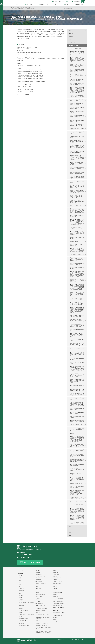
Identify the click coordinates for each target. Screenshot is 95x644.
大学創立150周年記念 (22, 620)
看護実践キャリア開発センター (42, 626)
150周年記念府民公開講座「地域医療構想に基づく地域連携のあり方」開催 (77, 228)
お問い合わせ (77, 2)
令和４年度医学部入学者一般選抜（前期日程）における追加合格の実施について (77, 177)
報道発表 (71, 36)
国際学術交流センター (22, 599)
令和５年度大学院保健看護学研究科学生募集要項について (77, 264)
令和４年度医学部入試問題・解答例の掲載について (77, 216)
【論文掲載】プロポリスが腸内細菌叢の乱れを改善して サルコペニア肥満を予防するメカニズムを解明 (77, 354)
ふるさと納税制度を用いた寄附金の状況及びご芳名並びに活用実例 (26, 615)
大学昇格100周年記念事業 (23, 619)
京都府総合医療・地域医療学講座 (59, 603)
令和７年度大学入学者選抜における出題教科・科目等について (77, 125)
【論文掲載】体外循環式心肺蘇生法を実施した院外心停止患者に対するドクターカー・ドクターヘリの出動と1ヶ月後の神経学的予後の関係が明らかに (77, 511)
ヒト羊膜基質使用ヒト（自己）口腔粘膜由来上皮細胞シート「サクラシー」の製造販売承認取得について (77, 147)
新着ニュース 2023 (73, 527)
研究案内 (37, 591)
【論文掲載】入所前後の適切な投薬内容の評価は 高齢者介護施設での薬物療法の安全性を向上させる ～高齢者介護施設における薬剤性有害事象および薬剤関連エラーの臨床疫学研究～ (77, 310)
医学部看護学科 (39, 581)
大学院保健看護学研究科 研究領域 (59, 614)
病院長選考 (21, 612)
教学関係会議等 (21, 624)
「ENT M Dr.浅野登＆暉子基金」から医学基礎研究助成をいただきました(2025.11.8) (44, 632)
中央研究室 (38, 598)
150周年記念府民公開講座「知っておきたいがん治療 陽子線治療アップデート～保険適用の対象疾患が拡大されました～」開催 (77, 321)
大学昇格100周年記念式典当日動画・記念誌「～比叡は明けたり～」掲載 (77, 142)
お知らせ (71, 33)
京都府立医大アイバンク (40, 616)
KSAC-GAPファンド (40, 630)
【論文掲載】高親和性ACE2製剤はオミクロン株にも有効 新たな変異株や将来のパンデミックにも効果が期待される (77, 233)
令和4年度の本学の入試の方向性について (77, 137)
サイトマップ (71, 640)
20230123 (72, 434)
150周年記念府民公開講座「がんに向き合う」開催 (77, 255)
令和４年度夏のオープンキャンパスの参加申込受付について (77, 316)
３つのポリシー (21, 588)
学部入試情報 (56, 573)
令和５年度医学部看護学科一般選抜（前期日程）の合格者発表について (77, 133)
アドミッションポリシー (58, 581)
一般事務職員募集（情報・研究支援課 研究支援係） (77, 487)
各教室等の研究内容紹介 (40, 595)
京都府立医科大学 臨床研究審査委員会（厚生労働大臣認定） (44, 618)
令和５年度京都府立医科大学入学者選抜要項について (77, 121)
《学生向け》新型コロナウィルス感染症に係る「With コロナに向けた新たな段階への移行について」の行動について (77, 381)
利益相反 (55, 595)
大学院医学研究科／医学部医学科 (59, 612)
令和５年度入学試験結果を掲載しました (77, 505)
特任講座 (55, 618)
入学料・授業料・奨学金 (58, 578)
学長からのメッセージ (22, 587)
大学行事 (20, 575)
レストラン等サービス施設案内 (24, 622)
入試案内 (55, 571)
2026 (70, 536)
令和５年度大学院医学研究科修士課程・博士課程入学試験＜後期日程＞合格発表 (77, 456)
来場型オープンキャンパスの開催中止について (77, 112)
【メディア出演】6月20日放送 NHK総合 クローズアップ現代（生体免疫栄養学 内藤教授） (77, 304)
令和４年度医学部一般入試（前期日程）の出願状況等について (77, 100)
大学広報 (20, 597)
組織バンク (38, 612)
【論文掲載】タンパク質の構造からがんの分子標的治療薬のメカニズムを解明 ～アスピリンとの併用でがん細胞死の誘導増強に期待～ (77, 250)
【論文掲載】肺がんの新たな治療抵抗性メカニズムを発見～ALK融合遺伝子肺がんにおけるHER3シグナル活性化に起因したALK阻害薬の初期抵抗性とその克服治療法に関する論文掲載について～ (77, 90)
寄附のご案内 (21, 607)
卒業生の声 (55, 589)
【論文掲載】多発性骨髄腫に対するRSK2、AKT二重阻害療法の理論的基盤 (77, 182)
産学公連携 (55, 591)
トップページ (20, 571)
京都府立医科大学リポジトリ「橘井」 (43, 614)
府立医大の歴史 (21, 590)
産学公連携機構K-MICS (58, 593)
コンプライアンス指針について (24, 611)
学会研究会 (21, 579)
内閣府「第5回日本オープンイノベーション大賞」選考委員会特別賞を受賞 (77, 469)
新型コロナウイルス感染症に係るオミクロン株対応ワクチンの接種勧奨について (77, 399)
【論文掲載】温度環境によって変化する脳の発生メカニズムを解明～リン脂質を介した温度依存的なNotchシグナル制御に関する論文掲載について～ (77, 53)
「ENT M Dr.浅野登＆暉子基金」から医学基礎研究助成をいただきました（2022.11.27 (77, 394)
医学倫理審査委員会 (40, 603)
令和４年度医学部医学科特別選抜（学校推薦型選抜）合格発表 (77, 152)
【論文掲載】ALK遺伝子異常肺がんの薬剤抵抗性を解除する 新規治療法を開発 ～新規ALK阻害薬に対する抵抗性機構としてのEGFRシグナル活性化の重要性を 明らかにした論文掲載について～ (77, 439)
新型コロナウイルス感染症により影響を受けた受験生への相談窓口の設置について (77, 96)
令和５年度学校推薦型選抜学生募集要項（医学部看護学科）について (77, 116)
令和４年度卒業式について (75, 48)
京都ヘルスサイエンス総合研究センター (43, 607)
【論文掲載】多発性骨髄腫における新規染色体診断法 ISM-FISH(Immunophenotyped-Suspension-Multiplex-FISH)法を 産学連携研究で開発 (77, 492)
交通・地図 (77, 640)
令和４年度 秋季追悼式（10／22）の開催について (77, 363)
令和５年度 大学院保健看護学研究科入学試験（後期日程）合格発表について (77, 451)
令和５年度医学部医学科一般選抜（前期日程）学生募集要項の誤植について (77, 523)
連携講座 (55, 600)
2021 (19, 582)
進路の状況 (55, 587)
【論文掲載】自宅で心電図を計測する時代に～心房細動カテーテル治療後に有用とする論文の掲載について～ (77, 479)
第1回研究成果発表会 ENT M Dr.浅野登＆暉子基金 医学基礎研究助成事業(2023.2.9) (77, 460)
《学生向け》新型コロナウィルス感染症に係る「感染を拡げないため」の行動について (77, 196)
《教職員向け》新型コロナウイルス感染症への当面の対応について (77, 498)
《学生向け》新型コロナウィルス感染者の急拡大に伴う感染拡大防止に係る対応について (77, 70)
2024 (70, 530)
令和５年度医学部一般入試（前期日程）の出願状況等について (77, 84)
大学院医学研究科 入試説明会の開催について (77, 268)
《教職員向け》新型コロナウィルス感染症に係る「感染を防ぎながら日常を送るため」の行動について (77, 294)
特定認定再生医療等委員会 (41, 611)
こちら (28, 94)
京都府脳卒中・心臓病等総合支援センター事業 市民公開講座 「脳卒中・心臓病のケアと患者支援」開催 (77, 429)
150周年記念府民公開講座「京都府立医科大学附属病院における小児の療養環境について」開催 (77, 326)
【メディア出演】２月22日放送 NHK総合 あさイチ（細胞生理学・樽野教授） (77, 164)
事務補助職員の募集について (76, 241)
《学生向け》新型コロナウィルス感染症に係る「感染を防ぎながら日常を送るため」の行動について (77, 299)
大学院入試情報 (56, 574)
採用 (70, 39)
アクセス (55, 2)
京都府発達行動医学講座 (58, 605)
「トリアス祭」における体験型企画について (77, 359)
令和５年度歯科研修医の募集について (77, 330)
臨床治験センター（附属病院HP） (42, 624)
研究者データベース (40, 587)
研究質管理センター (40, 620)
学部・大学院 (38, 571)
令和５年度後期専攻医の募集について (77, 386)
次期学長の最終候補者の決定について (77, 425)
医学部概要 (38, 578)
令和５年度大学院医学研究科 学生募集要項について (77, 108)
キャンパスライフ (39, 585)
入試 (70, 30)
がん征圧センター (39, 602)
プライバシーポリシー (62, 640)
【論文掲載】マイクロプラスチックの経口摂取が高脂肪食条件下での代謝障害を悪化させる (77, 474)
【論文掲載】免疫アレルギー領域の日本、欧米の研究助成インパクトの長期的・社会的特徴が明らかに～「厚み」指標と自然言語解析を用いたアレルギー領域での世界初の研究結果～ (77, 157)
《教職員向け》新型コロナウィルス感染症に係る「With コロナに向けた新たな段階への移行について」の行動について (77, 375)
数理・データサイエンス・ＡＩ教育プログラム (26, 603)
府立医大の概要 (21, 592)
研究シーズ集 (56, 596)
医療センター (38, 600)
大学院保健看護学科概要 (58, 616)
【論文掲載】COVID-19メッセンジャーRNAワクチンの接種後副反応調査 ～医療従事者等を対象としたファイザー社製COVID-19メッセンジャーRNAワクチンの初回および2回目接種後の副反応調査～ (77, 222)
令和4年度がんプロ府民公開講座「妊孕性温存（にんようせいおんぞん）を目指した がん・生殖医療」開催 (77, 446)
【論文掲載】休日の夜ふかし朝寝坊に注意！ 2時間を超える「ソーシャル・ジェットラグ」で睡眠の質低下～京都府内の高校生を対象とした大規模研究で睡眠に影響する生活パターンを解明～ (77, 274)
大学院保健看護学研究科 (40, 576)
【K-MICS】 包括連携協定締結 (59, 598)
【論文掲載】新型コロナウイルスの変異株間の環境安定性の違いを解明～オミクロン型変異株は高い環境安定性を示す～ (77, 259)
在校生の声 (55, 585)
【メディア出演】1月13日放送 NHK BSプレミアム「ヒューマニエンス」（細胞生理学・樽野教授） (77, 75)
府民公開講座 (21, 617)
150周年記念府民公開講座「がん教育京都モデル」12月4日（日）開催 (77, 390)
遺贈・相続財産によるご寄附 (24, 626)
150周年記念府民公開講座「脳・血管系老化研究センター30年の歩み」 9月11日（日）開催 (77, 344)
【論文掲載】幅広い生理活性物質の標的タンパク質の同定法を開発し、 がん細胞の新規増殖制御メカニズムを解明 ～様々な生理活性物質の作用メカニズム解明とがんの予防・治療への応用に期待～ (77, 287)
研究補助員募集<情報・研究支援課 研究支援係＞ (77, 129)
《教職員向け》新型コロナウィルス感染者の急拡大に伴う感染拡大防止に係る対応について (77, 65)
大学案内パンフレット (57, 576)
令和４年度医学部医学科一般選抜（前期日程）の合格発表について (77, 173)
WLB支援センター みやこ (41, 605)
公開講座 (20, 577)
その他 (20, 581)
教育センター (38, 589)
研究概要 (38, 593)
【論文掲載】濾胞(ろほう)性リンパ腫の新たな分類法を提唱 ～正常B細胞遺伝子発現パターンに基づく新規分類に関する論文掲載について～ (77, 60)
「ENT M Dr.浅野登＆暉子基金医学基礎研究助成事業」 (44, 628)
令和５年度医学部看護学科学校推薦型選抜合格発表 (77, 409)
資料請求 (55, 580)
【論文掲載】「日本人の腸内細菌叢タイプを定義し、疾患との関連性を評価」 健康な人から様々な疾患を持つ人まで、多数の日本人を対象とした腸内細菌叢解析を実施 (77, 211)
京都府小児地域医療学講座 (58, 602)
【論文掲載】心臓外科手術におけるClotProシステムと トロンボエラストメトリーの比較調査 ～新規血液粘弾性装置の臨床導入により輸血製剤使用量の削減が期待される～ (77, 369)
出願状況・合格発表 (57, 583)
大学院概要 (38, 573)
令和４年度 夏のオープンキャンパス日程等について (77, 245)
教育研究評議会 (21, 605)
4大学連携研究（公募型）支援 (41, 609)
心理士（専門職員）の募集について (77, 206)
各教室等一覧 (56, 610)
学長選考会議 (21, 609)
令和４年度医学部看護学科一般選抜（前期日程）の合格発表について (77, 168)
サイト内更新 (72, 42)
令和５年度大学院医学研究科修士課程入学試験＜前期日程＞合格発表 (77, 349)
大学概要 (20, 585)
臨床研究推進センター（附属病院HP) (43, 622)
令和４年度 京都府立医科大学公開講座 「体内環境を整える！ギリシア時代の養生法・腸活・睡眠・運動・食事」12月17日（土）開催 (77, 404)
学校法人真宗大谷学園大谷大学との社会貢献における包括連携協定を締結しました (77, 201)
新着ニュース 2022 (73, 45)
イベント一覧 (21, 574)
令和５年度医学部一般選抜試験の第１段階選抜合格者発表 (77, 80)
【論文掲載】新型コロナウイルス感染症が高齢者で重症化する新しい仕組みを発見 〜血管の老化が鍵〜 (77, 335)
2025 (70, 533)
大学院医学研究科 (39, 574)
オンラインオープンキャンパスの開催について (77, 340)
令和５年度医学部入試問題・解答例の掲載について (77, 417)
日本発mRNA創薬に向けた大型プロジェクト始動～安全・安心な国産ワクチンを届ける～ (77, 187)
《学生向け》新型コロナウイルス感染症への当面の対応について (77, 501)
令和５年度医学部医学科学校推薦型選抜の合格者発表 (77, 465)
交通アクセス (21, 594)
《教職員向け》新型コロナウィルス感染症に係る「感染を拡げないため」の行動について (77, 192)
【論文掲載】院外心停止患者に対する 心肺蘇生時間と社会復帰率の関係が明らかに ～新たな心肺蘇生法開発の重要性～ (77, 280)
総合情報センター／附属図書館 (59, 608)
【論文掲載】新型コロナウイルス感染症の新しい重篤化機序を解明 (77, 421)
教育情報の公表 (21, 601)
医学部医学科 (38, 580)
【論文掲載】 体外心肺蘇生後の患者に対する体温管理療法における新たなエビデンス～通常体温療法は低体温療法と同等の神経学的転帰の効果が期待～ (77, 517)
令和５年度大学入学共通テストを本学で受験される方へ (77, 413)
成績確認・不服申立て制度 (41, 583)
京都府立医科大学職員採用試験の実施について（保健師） (77, 104)
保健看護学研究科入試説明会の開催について (77, 238)
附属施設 (55, 619)
